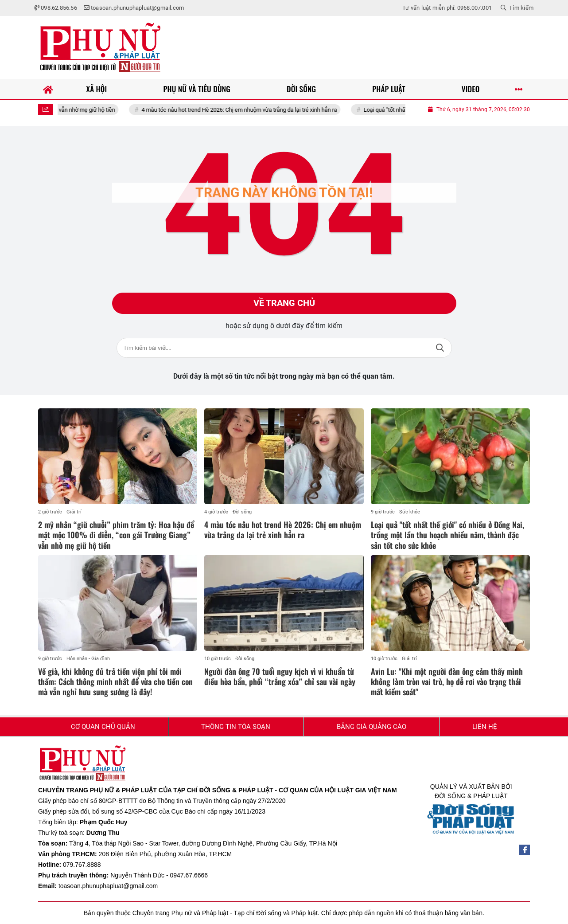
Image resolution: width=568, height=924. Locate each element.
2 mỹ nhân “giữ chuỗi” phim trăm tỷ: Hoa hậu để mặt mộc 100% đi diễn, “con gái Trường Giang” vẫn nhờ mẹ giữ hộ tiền (116, 535)
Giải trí (74, 512)
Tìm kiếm (440, 348)
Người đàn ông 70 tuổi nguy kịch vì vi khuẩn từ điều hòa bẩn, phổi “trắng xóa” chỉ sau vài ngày (280, 676)
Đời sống (242, 512)
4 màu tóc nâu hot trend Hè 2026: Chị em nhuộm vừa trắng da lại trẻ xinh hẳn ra (250, 110)
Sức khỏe (410, 512)
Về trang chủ (284, 303)
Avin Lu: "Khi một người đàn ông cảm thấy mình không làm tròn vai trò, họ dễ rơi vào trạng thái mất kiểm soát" (447, 682)
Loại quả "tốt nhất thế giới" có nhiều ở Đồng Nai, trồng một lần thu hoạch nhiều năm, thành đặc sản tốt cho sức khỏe (447, 535)
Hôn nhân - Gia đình (88, 659)
